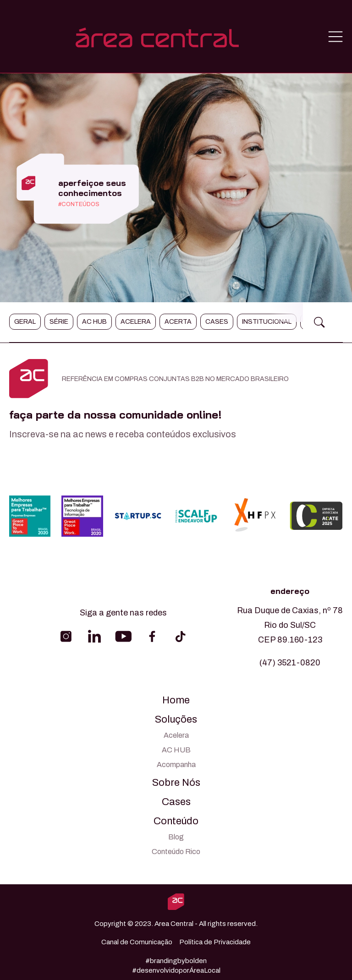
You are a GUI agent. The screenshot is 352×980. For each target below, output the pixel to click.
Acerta (178, 322)
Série (59, 322)
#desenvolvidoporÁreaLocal (176, 970)
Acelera (136, 322)
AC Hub (94, 322)
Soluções (176, 719)
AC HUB (176, 750)
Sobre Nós (176, 783)
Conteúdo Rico (176, 852)
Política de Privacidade (215, 942)
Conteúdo (176, 821)
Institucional (267, 322)
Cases (217, 322)
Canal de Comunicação (137, 942)
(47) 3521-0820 (290, 663)
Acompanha (176, 765)
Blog (176, 837)
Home (176, 700)
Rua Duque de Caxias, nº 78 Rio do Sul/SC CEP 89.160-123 (290, 625)
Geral (25, 322)
